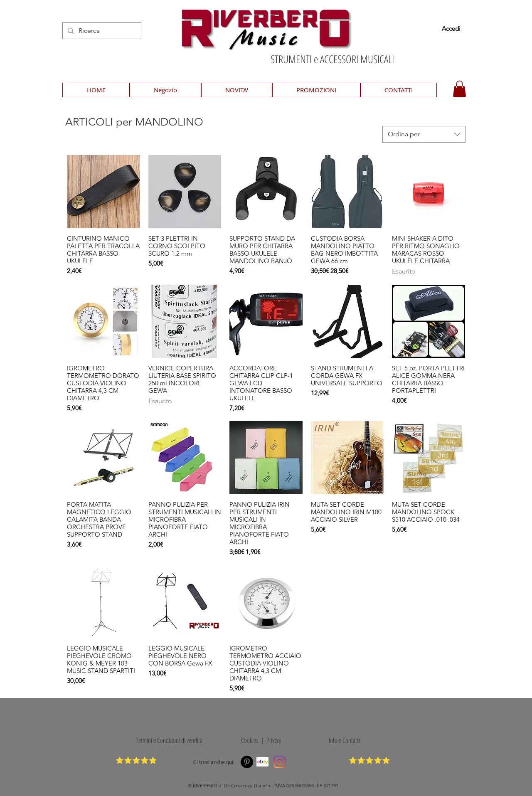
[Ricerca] (101, 31)
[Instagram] (280, 762)
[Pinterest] (247, 762)
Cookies (248, 740)
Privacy (274, 740)
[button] (459, 89)
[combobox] (424, 134)
